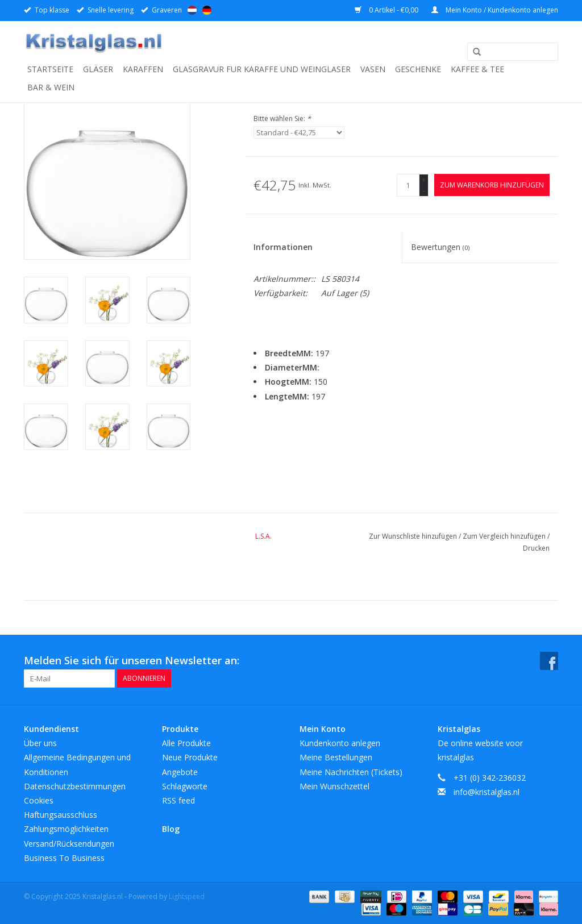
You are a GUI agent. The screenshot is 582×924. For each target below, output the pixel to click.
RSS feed (178, 800)
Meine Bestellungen (336, 757)
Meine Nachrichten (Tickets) (351, 772)
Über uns (40, 743)
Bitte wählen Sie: (282, 118)
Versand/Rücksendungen (69, 844)
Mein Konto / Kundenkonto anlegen (495, 10)
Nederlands (192, 10)
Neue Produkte (190, 757)
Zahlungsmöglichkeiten (66, 829)
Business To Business (64, 858)
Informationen (283, 247)
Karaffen (143, 69)
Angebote (180, 772)
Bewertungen (440, 247)
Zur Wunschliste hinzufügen (414, 536)
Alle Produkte (186, 743)
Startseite (50, 69)
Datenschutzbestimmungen (75, 786)
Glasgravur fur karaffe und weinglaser (262, 69)
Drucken (536, 548)
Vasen (373, 69)
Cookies (39, 800)
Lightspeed (187, 896)
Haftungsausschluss (61, 815)
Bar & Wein (51, 87)
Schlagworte (185, 786)
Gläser (98, 69)
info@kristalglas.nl (487, 792)
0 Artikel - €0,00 (387, 10)
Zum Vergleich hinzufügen (505, 536)
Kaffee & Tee (477, 69)
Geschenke (418, 69)
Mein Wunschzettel (334, 786)
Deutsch (207, 10)
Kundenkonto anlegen (340, 743)
